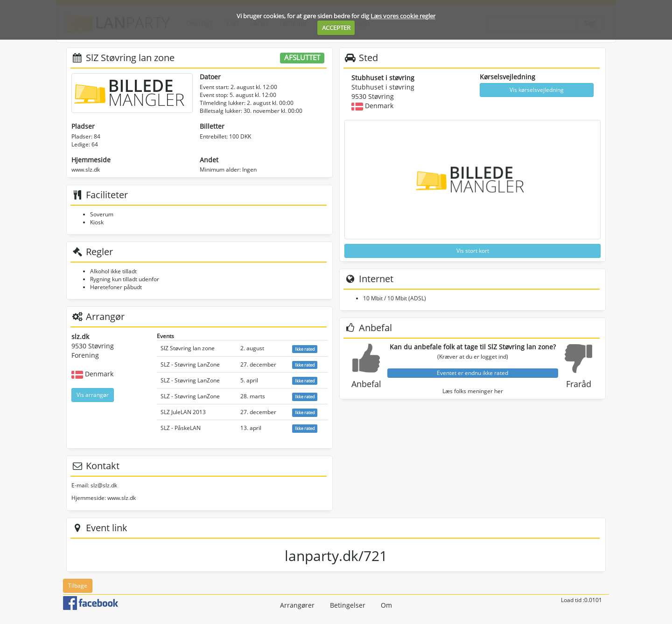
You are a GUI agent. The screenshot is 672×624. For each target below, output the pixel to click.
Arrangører (297, 605)
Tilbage (78, 586)
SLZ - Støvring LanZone (190, 364)
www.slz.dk (86, 170)
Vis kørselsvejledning (537, 90)
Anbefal (366, 384)
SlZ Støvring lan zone (188, 348)
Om (386, 605)
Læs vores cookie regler (403, 16)
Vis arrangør (93, 395)
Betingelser (348, 605)
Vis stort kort (473, 251)
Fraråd (579, 384)
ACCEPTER (336, 28)
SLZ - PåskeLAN (181, 428)
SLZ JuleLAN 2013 (183, 412)
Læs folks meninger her (473, 391)
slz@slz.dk (104, 485)
